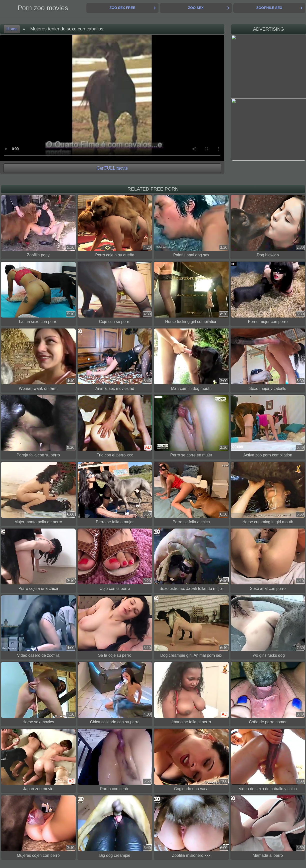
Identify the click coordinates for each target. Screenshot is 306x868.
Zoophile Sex (269, 8)
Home (12, 29)
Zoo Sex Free (122, 8)
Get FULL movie (112, 168)
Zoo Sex (196, 8)
